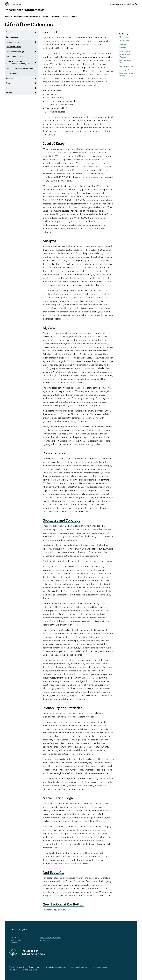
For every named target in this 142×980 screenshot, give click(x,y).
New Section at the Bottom (127, 75)
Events (66, 17)
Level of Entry (125, 41)
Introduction (125, 37)
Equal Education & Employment (55, 967)
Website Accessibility (17, 967)
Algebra (123, 48)
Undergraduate (20, 17)
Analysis (123, 44)
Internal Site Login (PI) (19, 930)
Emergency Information (79, 967)
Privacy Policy (34, 967)
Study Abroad (12, 73)
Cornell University (14, 4)
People (8, 17)
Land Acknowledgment (100, 967)
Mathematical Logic (127, 67)
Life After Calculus (14, 47)
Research (56, 17)
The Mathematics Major (15, 52)
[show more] (12, 17)
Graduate (34, 17)
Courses (45, 17)
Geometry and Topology (125, 56)
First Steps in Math (14, 42)
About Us (10, 93)
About (73, 17)
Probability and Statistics (125, 62)
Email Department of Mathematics (51, 938)
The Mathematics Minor (15, 57)
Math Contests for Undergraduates (20, 69)
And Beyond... (125, 70)
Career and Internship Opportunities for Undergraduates (20, 63)
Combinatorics (125, 51)
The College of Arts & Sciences (122, 4)
